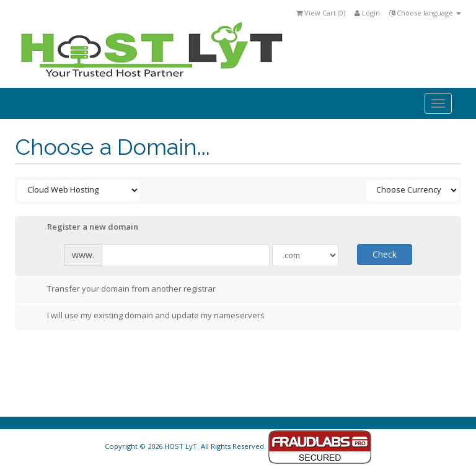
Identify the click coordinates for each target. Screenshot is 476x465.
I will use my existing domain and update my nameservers (146, 316)
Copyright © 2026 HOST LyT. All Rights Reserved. (238, 446)
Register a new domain (83, 228)
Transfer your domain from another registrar (121, 290)
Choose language (425, 13)
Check (385, 254)
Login (367, 13)
